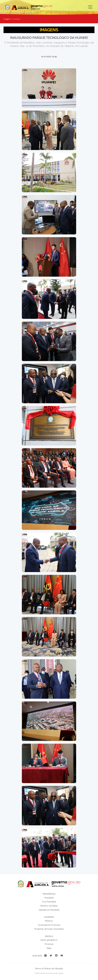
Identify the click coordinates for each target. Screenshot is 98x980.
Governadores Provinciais (49, 925)
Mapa (49, 948)
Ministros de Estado (49, 906)
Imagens (7, 19)
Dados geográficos (49, 940)
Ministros (49, 921)
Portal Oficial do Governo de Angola (29, 7)
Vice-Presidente (49, 902)
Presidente (49, 898)
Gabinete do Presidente (49, 910)
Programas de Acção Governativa (49, 929)
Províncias (49, 944)
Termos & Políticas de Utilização (49, 969)
